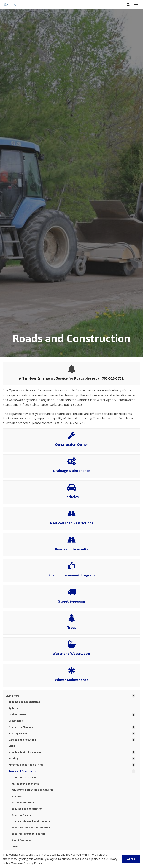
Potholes (71, 497)
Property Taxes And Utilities (26, 765)
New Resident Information (25, 752)
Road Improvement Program (71, 575)
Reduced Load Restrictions (71, 523)
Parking (13, 758)
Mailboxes (18, 796)
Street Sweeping (72, 601)
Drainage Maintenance (72, 471)
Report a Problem (22, 815)
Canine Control (18, 714)
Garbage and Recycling (22, 740)
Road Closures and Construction (31, 828)
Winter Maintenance (72, 680)
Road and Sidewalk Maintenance (31, 821)
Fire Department (19, 733)
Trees (72, 627)
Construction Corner (72, 445)
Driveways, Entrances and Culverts (32, 790)
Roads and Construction (23, 771)
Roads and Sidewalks (72, 549)
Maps (12, 746)
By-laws (13, 708)
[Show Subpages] (134, 696)
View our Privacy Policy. (27, 863)
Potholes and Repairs (24, 802)
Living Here (13, 696)
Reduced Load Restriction (27, 809)
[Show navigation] (136, 5)
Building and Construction (24, 702)
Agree (131, 859)
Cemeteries (16, 721)
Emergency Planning (21, 727)
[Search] (128, 5)
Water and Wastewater (71, 654)
